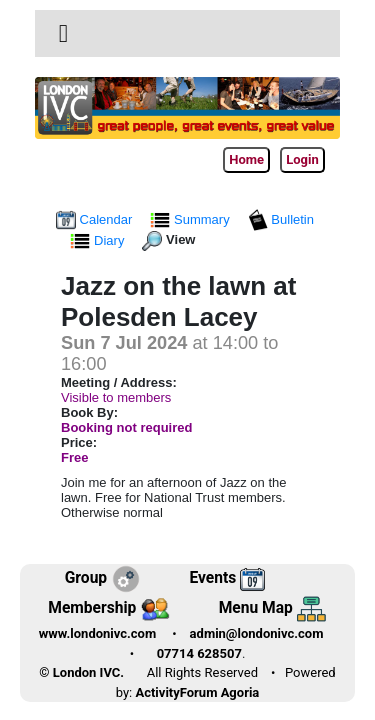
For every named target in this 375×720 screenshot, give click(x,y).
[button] (63, 33)
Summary (191, 219)
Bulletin (281, 219)
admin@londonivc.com (257, 633)
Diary (99, 240)
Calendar (96, 219)
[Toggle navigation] (63, 34)
